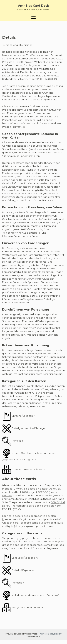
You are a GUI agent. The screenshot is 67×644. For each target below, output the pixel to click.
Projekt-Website (34, 62)
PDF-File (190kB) (47, 79)
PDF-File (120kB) (12, 509)
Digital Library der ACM (16, 76)
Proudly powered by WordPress (22, 634)
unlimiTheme (33, 637)
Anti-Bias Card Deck (33, 6)
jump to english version (17, 45)
